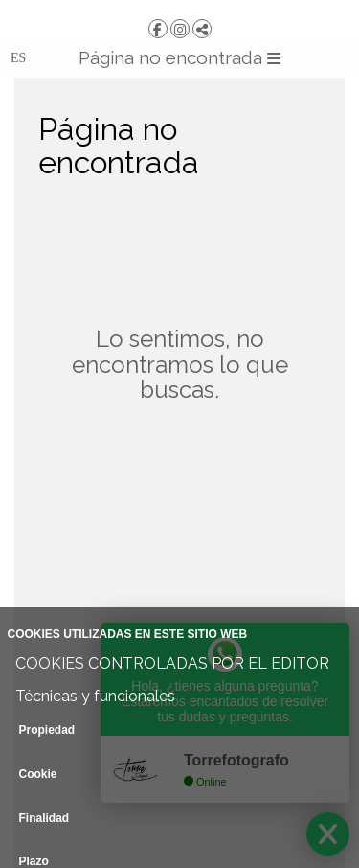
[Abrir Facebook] (158, 29)
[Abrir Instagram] (180, 29)
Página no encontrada (179, 57)
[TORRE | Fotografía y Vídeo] (179, 7)
